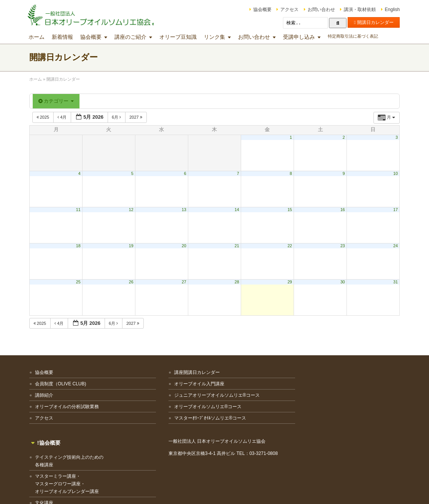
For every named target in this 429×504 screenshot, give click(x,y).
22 (289, 246)
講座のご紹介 (133, 37)
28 (237, 282)
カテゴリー (59, 101)
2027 (139, 117)
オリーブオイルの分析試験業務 (70, 407)
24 (393, 246)
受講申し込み (302, 37)
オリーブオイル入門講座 (158, 384)
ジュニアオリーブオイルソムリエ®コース (169, 399)
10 (393, 173)
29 (289, 282)
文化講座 (237, 432)
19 (132, 246)
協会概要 (260, 10)
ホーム (39, 37)
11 (80, 210)
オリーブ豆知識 (181, 37)
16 (341, 210)
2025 (46, 117)
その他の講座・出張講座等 (255, 444)
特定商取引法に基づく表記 (356, 36)
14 (237, 210)
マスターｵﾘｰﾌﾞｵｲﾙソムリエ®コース (169, 426)
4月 (66, 117)
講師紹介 (47, 395)
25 (80, 282)
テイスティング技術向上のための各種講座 (262, 390)
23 (341, 246)
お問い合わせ (319, 10)
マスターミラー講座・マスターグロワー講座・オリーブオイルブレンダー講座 (259, 413)
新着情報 (65, 37)
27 (184, 282)
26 (132, 282)
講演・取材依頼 (357, 10)
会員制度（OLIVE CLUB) (63, 384)
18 (80, 246)
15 (289, 210)
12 (132, 210)
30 (341, 282)
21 (237, 246)
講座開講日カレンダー (156, 372)
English (390, 10)
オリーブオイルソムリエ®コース (166, 414)
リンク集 (217, 37)
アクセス (287, 10)
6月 (120, 117)
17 (393, 210)
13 (184, 210)
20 (184, 246)
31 (393, 282)
